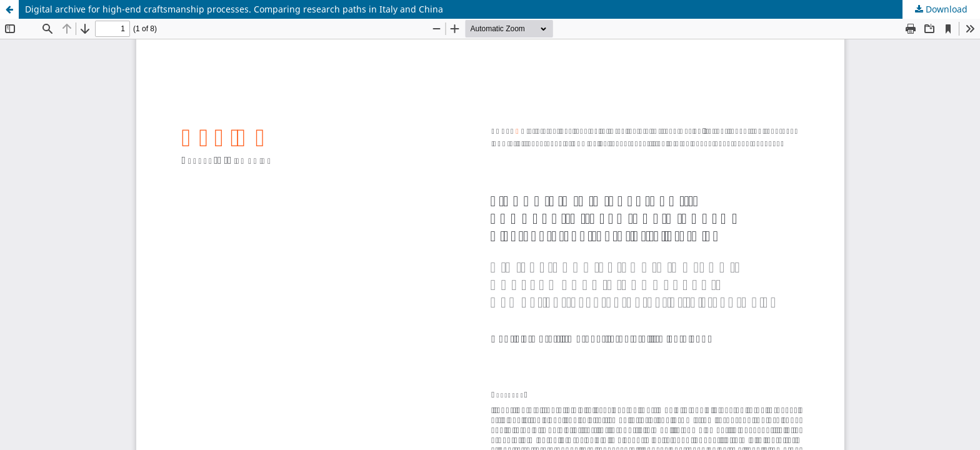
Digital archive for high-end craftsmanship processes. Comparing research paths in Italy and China (234, 9)
